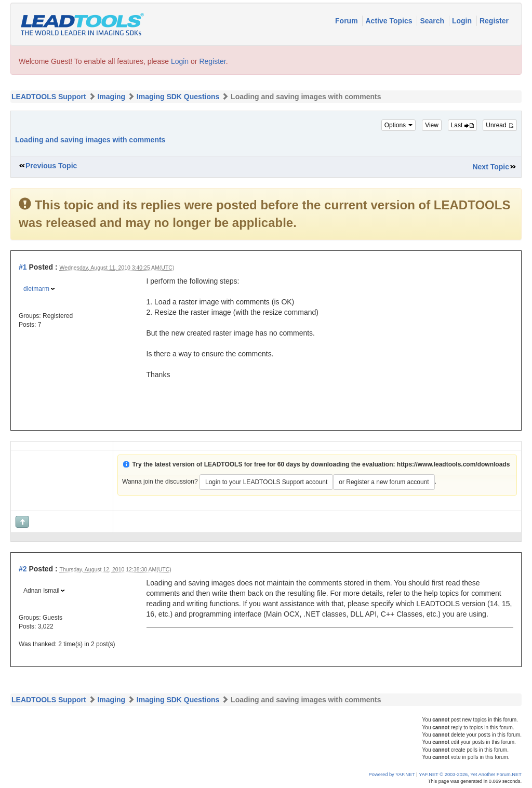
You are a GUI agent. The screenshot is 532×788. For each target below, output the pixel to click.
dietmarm (36, 289)
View (432, 125)
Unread (500, 125)
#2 (23, 569)
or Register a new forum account (384, 482)
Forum (347, 21)
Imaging (111, 97)
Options (399, 125)
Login (463, 21)
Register (494, 21)
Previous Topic (51, 166)
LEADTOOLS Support (49, 97)
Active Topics (390, 21)
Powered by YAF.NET (392, 774)
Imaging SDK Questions (178, 97)
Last (462, 125)
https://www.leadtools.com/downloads (454, 464)
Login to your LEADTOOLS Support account (266, 482)
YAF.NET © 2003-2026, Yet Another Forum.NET (470, 774)
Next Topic (491, 167)
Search (433, 21)
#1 (23, 267)
